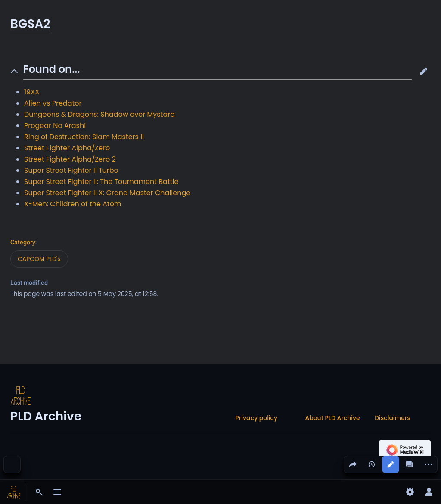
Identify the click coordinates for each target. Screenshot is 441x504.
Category (23, 242)
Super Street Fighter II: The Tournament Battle (101, 182)
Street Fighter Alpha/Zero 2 (70, 159)
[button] (424, 71)
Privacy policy (257, 418)
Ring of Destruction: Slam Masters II (84, 137)
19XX (32, 92)
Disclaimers (392, 418)
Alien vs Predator (53, 103)
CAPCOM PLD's (39, 259)
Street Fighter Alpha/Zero (67, 148)
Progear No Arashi (55, 126)
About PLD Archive (332, 418)
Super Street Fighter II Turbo (71, 170)
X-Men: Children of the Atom (73, 204)
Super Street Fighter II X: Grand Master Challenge (107, 193)
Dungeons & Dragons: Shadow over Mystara (99, 114)
